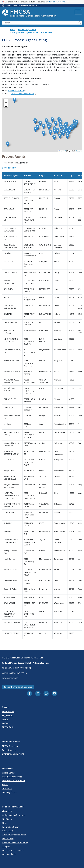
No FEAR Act (8, 831)
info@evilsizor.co (17, 90)
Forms (5, 784)
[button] (67, 129)
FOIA (4, 823)
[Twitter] (38, 694)
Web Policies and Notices (13, 850)
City (42, 175)
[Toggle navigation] (78, 12)
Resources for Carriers (12, 777)
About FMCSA (8, 712)
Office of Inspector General (14, 835)
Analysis (6, 723)
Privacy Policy (8, 839)
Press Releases (9, 750)
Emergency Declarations (13, 754)
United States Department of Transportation (23, 5)
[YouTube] (54, 694)
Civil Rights (7, 819)
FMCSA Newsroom (11, 746)
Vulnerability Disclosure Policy (15, 842)
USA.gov (6, 846)
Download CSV (9, 168)
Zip (72, 175)
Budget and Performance (13, 815)
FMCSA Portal (8, 727)
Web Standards (9, 854)
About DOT (7, 811)
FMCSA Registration (27, 30)
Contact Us (7, 788)
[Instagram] (46, 694)
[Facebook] (30, 694)
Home (12, 30)
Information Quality (11, 827)
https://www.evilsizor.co (24, 94)
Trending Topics (9, 792)
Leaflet (62, 151)
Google (78, 151)
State (58, 175)
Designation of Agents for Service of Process (32, 32)
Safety (5, 719)
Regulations (7, 715)
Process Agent (12, 175)
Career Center (8, 773)
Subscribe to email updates (18, 687)
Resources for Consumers (14, 781)
